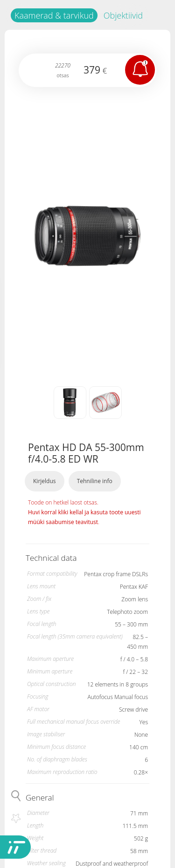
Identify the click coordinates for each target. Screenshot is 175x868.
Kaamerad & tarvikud (54, 15)
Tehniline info (95, 481)
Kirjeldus (45, 481)
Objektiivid (123, 15)
